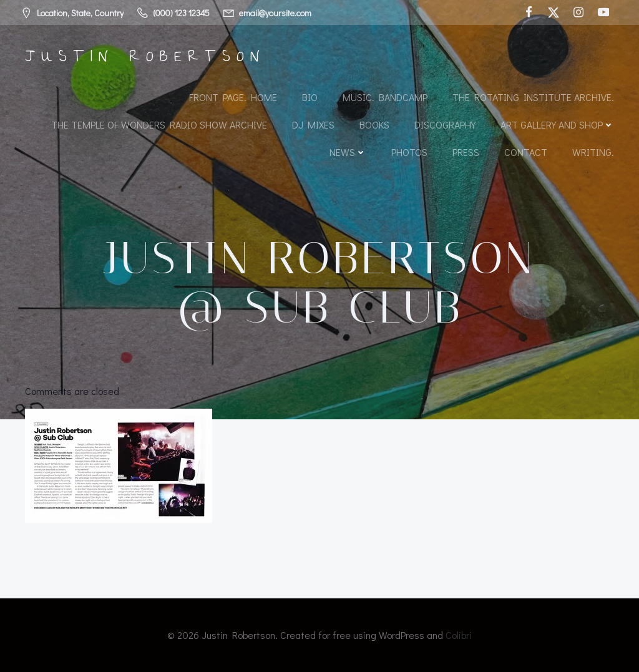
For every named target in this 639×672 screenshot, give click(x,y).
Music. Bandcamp (385, 97)
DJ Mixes (313, 124)
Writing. (593, 152)
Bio (310, 97)
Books (374, 124)
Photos (409, 152)
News (348, 152)
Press (466, 152)
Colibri (459, 635)
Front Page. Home (233, 97)
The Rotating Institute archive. (533, 97)
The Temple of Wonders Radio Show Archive (159, 124)
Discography (445, 124)
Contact (526, 152)
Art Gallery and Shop (557, 124)
